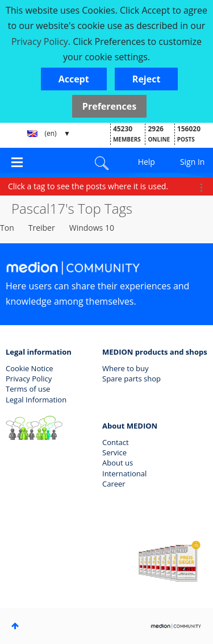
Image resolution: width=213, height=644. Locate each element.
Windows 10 (92, 228)
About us (118, 463)
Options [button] (201, 188)
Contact (116, 442)
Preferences (109, 106)
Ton (7, 228)
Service (114, 452)
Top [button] (15, 626)
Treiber (42, 228)
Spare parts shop (131, 379)
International (124, 473)
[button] (74, 79)
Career (114, 484)
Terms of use (28, 389)
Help (147, 162)
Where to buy (126, 368)
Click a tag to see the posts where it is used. (88, 186)
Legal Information (36, 400)
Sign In (193, 162)
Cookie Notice (30, 368)
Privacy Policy (29, 379)
